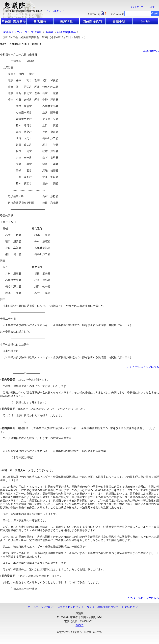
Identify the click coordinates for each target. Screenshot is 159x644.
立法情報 (36, 32)
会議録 (50, 32)
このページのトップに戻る (143, 367)
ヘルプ (151, 7)
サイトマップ (137, 7)
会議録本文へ (151, 51)
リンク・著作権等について (103, 607)
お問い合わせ (130, 607)
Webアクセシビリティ (71, 607)
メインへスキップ (54, 11)
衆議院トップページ (15, 32)
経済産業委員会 (67, 32)
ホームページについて (41, 607)
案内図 (79, 625)
